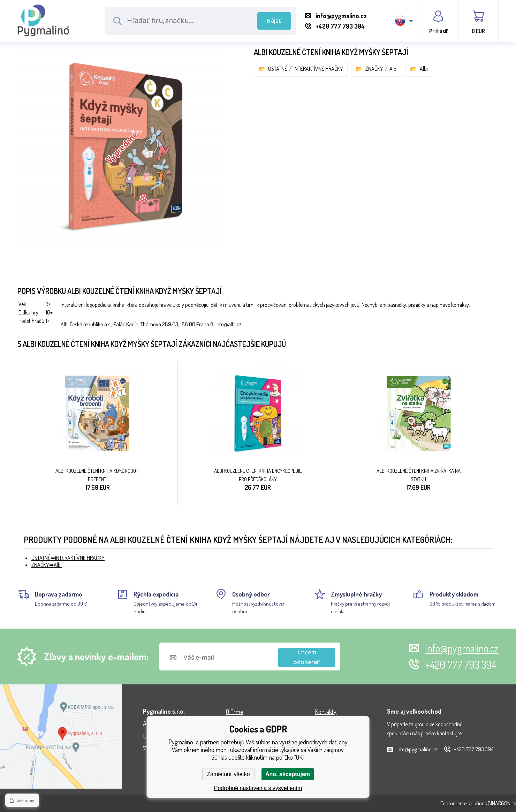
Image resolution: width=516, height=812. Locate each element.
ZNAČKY (374, 69)
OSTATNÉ (278, 69)
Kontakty (326, 712)
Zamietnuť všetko (228, 774)
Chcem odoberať (307, 658)
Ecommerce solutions (464, 803)
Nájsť (274, 21)
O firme (235, 712)
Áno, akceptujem (288, 774)
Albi (393, 69)
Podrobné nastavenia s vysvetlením (258, 788)
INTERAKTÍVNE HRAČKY (318, 69)
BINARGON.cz (502, 803)
